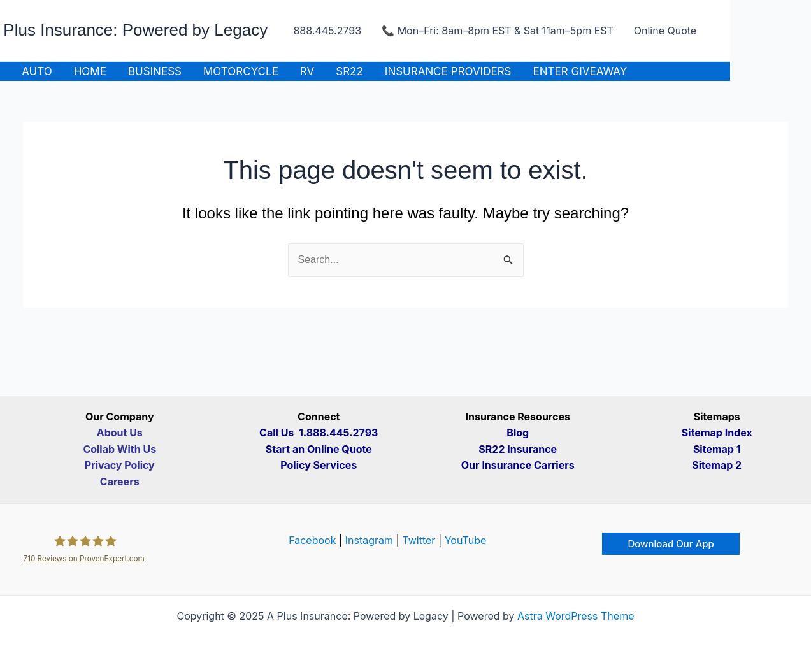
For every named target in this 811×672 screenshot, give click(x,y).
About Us (120, 433)
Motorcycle (241, 71)
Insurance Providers (448, 71)
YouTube (466, 540)
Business (155, 71)
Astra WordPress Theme (576, 616)
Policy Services (319, 465)
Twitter (419, 540)
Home (90, 71)
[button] (671, 544)
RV (307, 71)
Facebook (312, 540)
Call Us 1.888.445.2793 (319, 433)
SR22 (349, 71)
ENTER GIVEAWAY (580, 71)
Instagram (369, 540)
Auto (37, 71)
